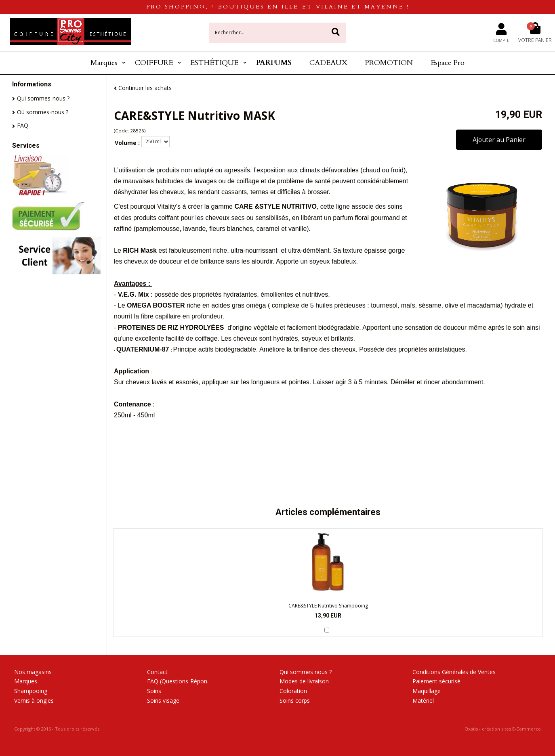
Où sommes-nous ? (43, 112)
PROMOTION (389, 63)
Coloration (293, 691)
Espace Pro (448, 63)
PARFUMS (274, 63)
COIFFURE (154, 63)
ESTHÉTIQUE (214, 63)
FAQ (23, 125)
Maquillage (427, 691)
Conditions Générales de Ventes (454, 672)
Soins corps (295, 701)
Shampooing (31, 691)
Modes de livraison (304, 681)
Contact (157, 672)
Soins (154, 691)
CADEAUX (328, 63)
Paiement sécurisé (436, 681)
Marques (104, 63)
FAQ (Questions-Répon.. (178, 681)
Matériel (423, 701)
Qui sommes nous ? (306, 672)
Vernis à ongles (34, 701)
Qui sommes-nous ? (43, 98)
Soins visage (163, 701)
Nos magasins (33, 672)
